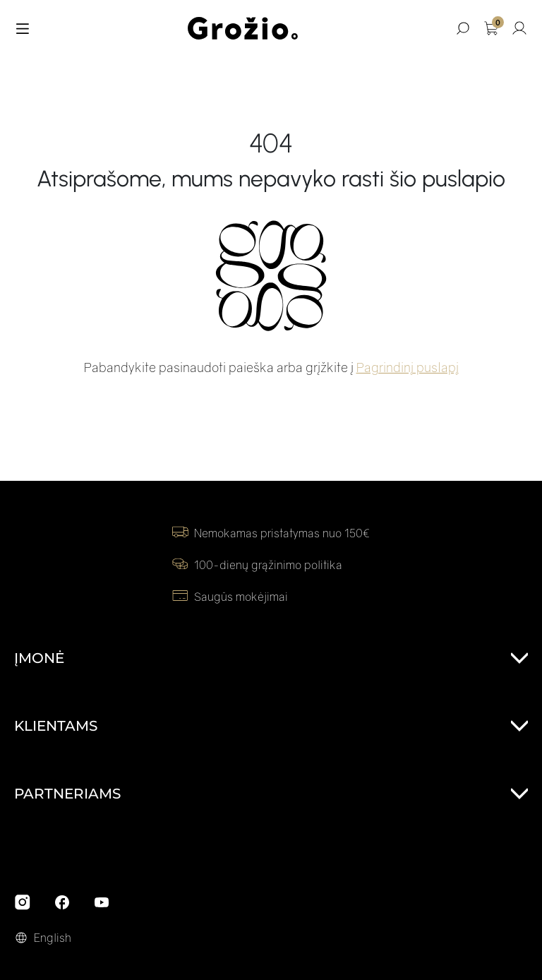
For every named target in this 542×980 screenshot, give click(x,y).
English (53, 938)
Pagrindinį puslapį (408, 367)
